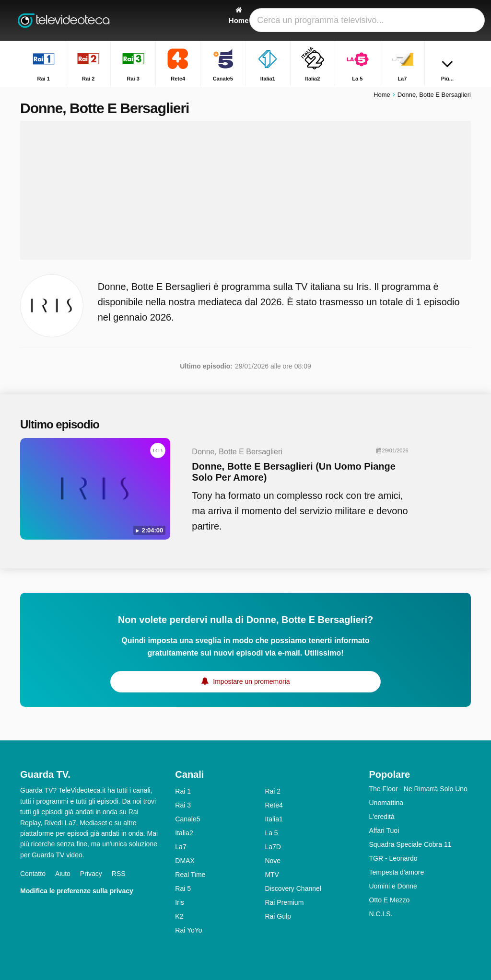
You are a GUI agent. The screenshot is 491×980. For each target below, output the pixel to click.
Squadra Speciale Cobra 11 (410, 844)
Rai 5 (183, 888)
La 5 (271, 833)
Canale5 (187, 819)
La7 (181, 847)
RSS (119, 874)
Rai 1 (183, 791)
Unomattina (386, 803)
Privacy (91, 874)
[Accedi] (443, 20)
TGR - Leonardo (393, 858)
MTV (272, 875)
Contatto (33, 874)
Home (382, 95)
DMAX (185, 861)
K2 (179, 916)
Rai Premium (284, 902)
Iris (180, 902)
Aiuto (63, 874)
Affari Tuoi (384, 830)
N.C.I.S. (380, 914)
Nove (273, 861)
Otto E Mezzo (389, 900)
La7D (273, 847)
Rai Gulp (278, 916)
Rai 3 (183, 805)
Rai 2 (273, 791)
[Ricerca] (465, 20)
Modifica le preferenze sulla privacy (77, 891)
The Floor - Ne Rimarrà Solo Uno (418, 789)
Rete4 (274, 805)
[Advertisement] (245, 190)
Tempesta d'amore (396, 872)
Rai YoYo (188, 930)
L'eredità (381, 817)
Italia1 (274, 819)
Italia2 (184, 833)
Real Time (190, 875)
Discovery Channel (293, 888)
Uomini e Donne (393, 886)
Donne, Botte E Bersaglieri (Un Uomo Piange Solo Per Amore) (294, 472)
